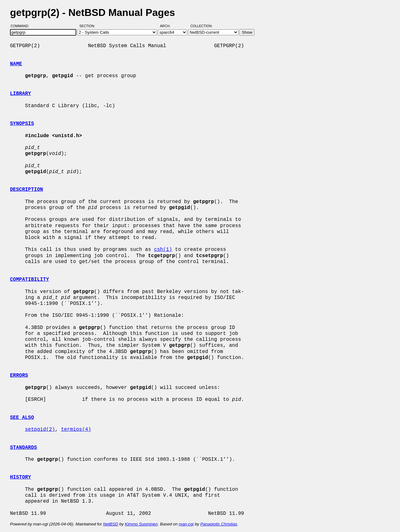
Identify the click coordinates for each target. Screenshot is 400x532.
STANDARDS (23, 448)
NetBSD (111, 524)
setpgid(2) (40, 430)
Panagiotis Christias (219, 524)
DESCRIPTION (27, 190)
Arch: (168, 26)
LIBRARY (20, 94)
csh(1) (163, 250)
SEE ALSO (22, 418)
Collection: (201, 26)
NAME (16, 64)
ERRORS (19, 375)
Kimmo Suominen (141, 524)
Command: (22, 26)
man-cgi (186, 524)
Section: (89, 26)
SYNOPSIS (22, 124)
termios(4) (76, 430)
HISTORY (20, 477)
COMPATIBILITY (30, 280)
